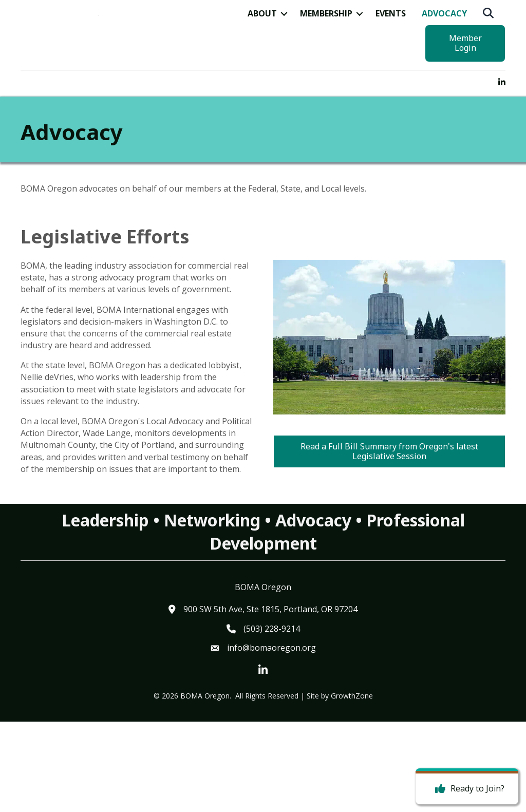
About (262, 55)
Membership (326, 55)
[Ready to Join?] (467, 789)
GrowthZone (352, 786)
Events (391, 55)
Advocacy (444, 55)
